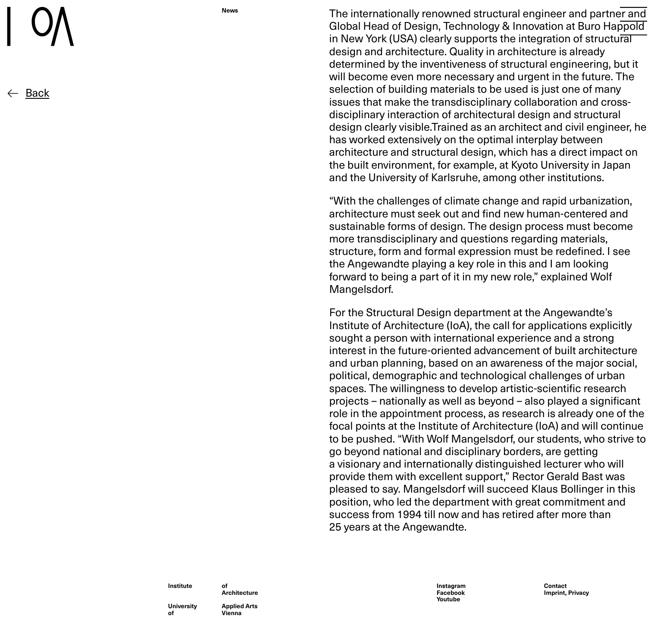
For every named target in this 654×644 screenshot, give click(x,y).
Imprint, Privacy (566, 592)
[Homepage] (58, 27)
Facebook (451, 592)
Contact (555, 585)
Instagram (451, 585)
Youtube (449, 599)
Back (37, 93)
